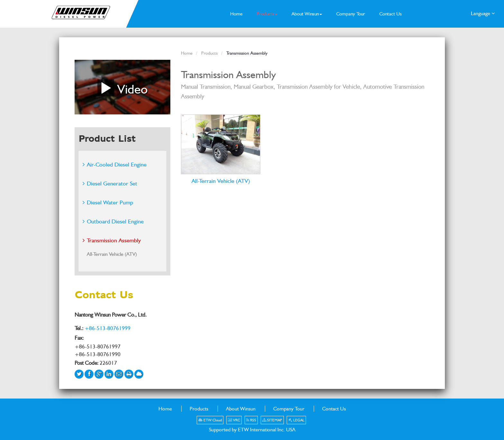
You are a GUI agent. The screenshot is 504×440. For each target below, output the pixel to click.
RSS (251, 420)
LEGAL (296, 420)
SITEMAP (272, 420)
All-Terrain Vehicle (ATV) (221, 181)
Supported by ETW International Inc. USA (252, 430)
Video (122, 88)
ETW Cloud (210, 420)
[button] (267, 14)
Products (209, 53)
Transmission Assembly (114, 240)
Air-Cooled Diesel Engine (117, 164)
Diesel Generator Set (112, 183)
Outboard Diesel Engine (115, 221)
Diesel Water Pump (110, 202)
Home (187, 53)
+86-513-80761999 (108, 328)
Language (483, 13)
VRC (234, 420)
